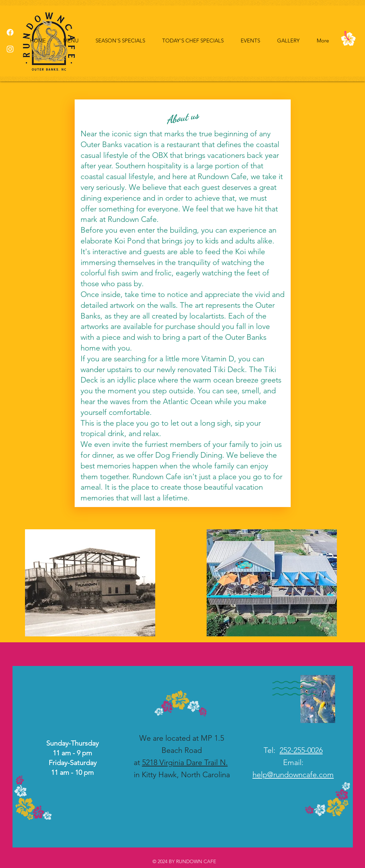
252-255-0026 (301, 750)
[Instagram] (10, 49)
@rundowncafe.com (300, 775)
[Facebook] (10, 32)
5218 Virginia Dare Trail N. (185, 762)
